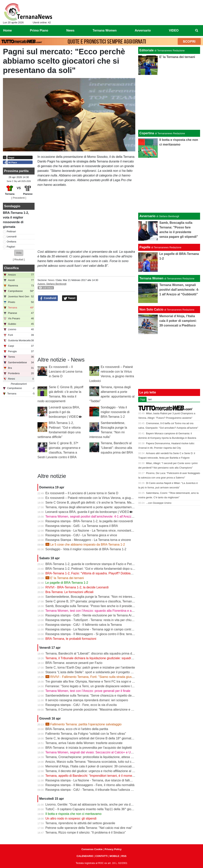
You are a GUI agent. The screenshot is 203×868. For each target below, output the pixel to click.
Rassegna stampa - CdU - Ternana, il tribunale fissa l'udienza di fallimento (97, 790)
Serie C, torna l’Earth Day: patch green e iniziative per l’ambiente (90, 667)
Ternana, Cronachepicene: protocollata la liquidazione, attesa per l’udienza (97, 757)
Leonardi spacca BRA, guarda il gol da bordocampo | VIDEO (64, 412)
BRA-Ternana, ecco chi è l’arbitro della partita (77, 729)
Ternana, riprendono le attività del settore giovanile (80, 823)
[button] (19, 253)
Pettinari (11, 231)
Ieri (150, 399)
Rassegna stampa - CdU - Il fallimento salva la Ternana (84, 625)
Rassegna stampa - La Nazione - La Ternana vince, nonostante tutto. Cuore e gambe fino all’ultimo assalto (119, 531)
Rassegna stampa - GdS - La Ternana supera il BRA (82, 526)
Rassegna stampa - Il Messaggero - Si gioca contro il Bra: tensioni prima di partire (102, 634)
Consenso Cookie (92, 849)
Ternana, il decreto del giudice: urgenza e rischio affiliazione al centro (93, 771)
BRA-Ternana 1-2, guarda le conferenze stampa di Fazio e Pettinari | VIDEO (98, 564)
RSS (124, 856)
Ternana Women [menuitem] (105, 30)
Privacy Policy (113, 849)
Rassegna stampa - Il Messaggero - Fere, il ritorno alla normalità (90, 785)
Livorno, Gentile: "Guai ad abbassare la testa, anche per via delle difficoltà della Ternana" (107, 804)
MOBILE (114, 856)
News (51, 280)
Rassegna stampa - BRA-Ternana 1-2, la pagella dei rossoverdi (89, 521)
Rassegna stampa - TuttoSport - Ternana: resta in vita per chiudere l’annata (97, 620)
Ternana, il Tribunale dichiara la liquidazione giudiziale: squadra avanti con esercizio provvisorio (111, 658)
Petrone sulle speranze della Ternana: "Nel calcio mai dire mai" (89, 828)
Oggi (142, 399)
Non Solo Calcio (151, 309)
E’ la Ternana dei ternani (65, 578)
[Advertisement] (169, 185)
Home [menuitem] (7, 30)
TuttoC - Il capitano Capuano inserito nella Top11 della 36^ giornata (92, 809)
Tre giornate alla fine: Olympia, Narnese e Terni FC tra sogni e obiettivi (94, 681)
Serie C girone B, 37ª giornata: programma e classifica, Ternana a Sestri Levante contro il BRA (111, 601)
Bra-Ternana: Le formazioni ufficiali (69, 592)
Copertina (147, 133)
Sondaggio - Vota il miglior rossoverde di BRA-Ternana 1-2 (115, 412)
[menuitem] (197, 31)
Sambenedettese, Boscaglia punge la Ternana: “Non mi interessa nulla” (95, 597)
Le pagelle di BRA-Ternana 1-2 (67, 583)
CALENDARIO (85, 856)
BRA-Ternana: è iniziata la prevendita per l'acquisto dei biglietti (89, 748)
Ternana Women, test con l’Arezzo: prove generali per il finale (88, 691)
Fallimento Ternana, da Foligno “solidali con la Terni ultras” (86, 734)
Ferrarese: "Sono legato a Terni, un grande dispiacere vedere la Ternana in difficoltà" (104, 686)
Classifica (11, 268)
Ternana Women (151, 278)
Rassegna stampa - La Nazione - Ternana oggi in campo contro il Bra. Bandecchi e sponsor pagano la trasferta (122, 629)
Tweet (70, 298)
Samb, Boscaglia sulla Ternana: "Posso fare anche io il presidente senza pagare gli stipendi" (109, 606)
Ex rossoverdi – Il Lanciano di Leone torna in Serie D (66, 372)
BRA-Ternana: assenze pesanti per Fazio (74, 663)
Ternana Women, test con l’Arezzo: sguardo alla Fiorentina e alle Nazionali (97, 611)
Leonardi (12, 237)
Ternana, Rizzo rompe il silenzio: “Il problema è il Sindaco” (85, 832)
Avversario (147, 216)
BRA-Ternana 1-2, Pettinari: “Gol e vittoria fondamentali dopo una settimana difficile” (104, 569)
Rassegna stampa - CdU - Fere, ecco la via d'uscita (81, 705)
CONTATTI (101, 856)
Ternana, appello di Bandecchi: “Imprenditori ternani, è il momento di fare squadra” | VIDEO (108, 776)
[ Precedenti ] (19, 198)
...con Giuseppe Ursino (159, 503)
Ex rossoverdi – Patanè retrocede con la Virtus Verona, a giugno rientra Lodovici (101, 498)
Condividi (48, 298)
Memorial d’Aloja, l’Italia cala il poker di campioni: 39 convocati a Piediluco (97, 766)
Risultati (19, 259)
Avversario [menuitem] (143, 30)
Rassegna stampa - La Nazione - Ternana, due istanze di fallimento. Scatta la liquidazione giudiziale (115, 780)
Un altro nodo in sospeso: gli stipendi (71, 818)
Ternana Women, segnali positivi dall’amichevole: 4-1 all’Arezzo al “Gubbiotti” (99, 516)
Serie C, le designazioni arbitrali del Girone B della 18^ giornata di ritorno (96, 738)
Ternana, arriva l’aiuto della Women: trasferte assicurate (84, 743)
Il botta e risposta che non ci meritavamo (73, 814)
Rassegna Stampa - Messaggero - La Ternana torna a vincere (88, 540)
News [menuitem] (70, 30)
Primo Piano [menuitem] (39, 30)
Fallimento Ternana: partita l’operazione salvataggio (84, 724)
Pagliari (11, 247)
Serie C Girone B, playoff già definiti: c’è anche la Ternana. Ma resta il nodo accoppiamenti (108, 502)
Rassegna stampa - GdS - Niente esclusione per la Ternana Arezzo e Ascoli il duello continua (110, 615)
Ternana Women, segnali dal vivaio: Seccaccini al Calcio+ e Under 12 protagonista (102, 752)
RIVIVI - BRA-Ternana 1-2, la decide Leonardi (77, 587)
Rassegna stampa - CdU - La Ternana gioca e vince (81, 535)
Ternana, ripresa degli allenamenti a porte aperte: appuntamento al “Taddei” (97, 507)
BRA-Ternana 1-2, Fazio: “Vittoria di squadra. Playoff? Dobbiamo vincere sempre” (102, 573)
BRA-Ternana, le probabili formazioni (71, 639)
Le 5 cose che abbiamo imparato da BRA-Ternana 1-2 (85, 545)
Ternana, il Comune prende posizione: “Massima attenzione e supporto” (95, 710)
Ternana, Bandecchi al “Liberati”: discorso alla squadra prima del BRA (117, 448)
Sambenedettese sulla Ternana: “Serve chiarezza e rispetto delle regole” (95, 696)
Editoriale (146, 50)
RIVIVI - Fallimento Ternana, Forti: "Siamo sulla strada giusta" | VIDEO (97, 677)
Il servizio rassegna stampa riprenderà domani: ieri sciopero (87, 700)
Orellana (12, 242)
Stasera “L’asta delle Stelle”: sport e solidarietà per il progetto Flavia (92, 672)
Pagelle (145, 247)
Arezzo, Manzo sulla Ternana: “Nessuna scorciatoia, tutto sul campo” (93, 762)
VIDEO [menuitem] (174, 30)
